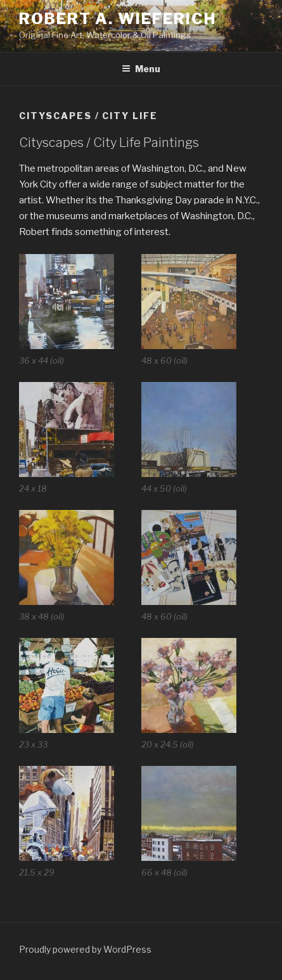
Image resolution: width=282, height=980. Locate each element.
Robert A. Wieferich (117, 19)
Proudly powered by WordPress (85, 949)
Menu (141, 69)
